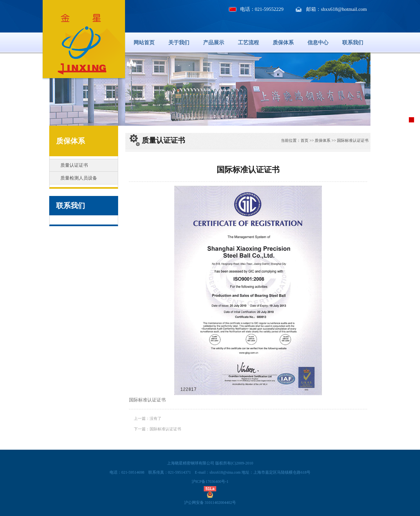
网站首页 (144, 43)
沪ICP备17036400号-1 (210, 482)
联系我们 (353, 43)
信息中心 (318, 43)
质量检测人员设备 (79, 178)
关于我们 (179, 43)
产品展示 (214, 43)
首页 (304, 140)
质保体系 (283, 43)
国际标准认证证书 (165, 429)
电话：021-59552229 (262, 9)
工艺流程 (248, 43)
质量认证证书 (74, 165)
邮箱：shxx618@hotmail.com (336, 9)
